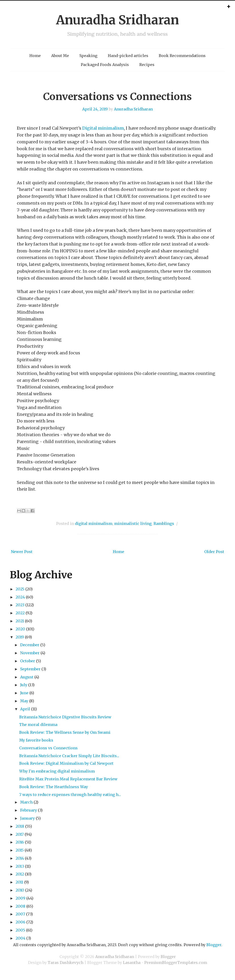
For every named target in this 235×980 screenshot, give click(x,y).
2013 (20, 866)
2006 (20, 922)
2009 (20, 898)
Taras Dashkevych (66, 962)
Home (35, 56)
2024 (20, 597)
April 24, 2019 (95, 109)
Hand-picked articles (128, 56)
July (24, 685)
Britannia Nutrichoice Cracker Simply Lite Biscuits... (69, 756)
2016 (20, 842)
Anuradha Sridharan (117, 20)
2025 (20, 589)
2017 (20, 834)
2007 (20, 914)
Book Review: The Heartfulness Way (54, 787)
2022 (20, 613)
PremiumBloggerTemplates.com (176, 962)
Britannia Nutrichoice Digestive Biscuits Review (65, 717)
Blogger (214, 945)
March (26, 802)
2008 (20, 906)
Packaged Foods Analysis (105, 65)
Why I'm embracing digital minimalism (57, 771)
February (29, 810)
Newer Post (22, 552)
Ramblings (164, 523)
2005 (20, 930)
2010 (20, 890)
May (24, 701)
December (30, 645)
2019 (20, 637)
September (30, 669)
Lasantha (132, 962)
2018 (20, 826)
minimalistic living (133, 523)
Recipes (147, 65)
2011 (19, 882)
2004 (20, 938)
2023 (20, 605)
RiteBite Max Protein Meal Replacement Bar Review (68, 779)
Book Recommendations (182, 56)
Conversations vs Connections (117, 97)
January (27, 818)
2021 (20, 621)
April (25, 709)
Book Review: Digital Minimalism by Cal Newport (66, 763)
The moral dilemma (38, 725)
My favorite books (36, 740)
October (28, 661)
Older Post (214, 552)
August (27, 677)
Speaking (88, 56)
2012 (20, 874)
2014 (20, 858)
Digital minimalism (103, 128)
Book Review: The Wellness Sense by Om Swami (65, 732)
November (30, 653)
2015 (20, 850)
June (24, 693)
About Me (60, 56)
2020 (20, 629)
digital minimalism (94, 523)
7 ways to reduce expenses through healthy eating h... (70, 795)
